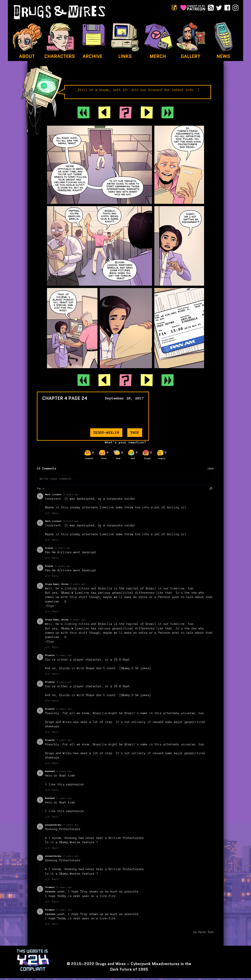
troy (135, 433)
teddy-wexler (106, 433)
